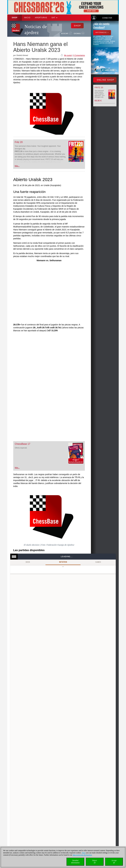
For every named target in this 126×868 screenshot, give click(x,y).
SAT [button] (55, 18)
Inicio (27, 18)
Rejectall (95, 862)
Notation (63, 562)
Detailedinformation (75, 862)
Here (84, 853)
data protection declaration (82, 855)
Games (98, 562)
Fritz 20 (19, 142)
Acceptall (114, 862)
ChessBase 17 (22, 444)
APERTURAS (41, 18)
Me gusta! (68, 55)
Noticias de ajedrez (36, 30)
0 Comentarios (79, 55)
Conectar (107, 18)
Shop (15, 18)
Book (28, 562)
